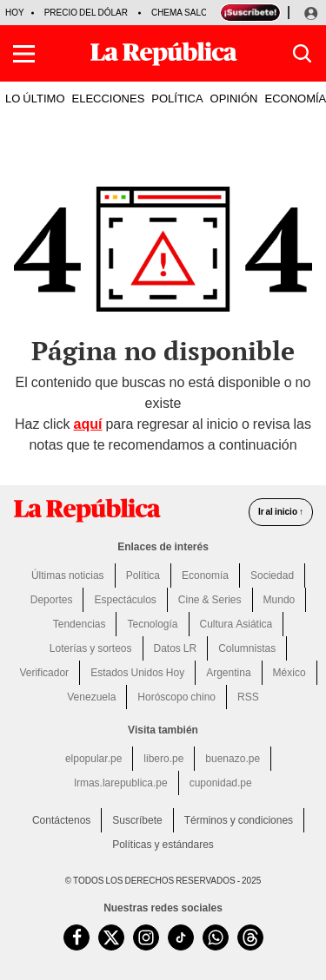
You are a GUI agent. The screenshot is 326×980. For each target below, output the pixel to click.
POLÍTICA (177, 98)
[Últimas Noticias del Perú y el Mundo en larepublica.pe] (163, 54)
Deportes (52, 600)
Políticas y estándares (163, 845)
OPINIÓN (234, 98)
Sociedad (272, 576)
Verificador (44, 673)
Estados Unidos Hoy (137, 673)
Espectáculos (125, 600)
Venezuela (91, 697)
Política (143, 576)
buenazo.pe (233, 759)
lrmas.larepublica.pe (120, 783)
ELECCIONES (109, 98)
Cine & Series (210, 600)
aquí (88, 424)
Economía (205, 576)
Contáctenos (61, 820)
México (289, 673)
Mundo (279, 600)
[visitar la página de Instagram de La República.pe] (146, 937)
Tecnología (152, 624)
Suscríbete (137, 820)
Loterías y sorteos (91, 648)
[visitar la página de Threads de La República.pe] (250, 937)
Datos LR (176, 648)
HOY (15, 13)
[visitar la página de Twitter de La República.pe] (111, 937)
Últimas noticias (68, 576)
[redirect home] (87, 510)
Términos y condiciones (239, 820)
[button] (24, 54)
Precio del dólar (86, 13)
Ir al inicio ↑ (281, 512)
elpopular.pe (93, 759)
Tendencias (80, 624)
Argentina (228, 673)
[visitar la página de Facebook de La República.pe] (77, 937)
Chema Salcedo (189, 13)
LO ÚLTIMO (35, 98)
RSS (248, 697)
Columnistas (247, 648)
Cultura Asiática (236, 624)
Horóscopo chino (176, 697)
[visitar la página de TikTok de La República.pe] (181, 937)
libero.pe (163, 759)
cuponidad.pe (221, 783)
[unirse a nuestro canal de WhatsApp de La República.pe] (216, 937)
